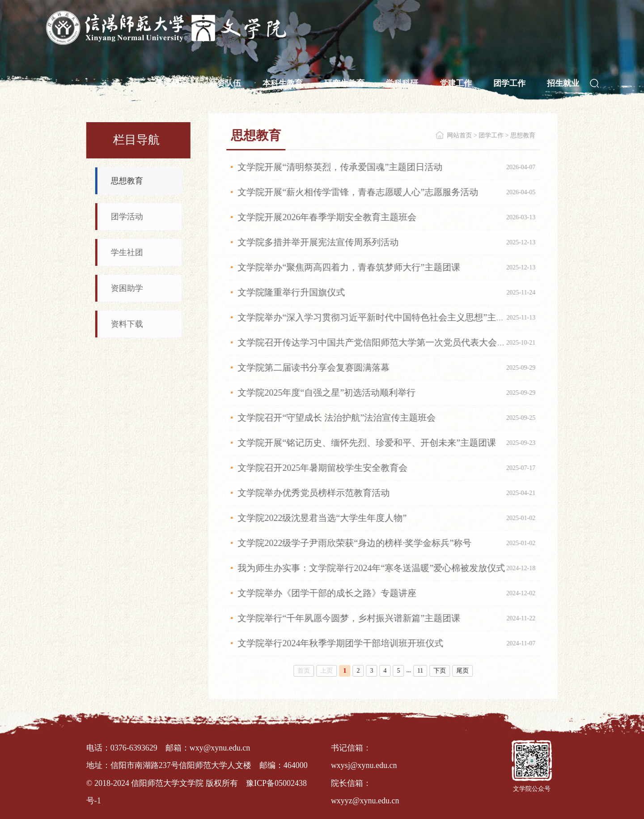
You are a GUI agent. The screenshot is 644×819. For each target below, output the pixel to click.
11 (421, 671)
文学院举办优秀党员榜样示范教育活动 (314, 493)
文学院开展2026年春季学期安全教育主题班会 (327, 217)
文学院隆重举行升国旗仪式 (292, 292)
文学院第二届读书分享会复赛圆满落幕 (314, 367)
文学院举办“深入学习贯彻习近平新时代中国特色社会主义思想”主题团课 (381, 317)
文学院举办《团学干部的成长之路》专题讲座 (327, 593)
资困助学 (127, 288)
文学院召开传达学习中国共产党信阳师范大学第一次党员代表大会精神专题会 (390, 342)
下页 (440, 671)
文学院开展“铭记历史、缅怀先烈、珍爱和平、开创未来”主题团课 (367, 443)
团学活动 (127, 217)
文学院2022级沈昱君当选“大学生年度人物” (322, 518)
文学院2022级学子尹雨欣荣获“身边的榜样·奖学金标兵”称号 (355, 543)
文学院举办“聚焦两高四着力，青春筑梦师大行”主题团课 (349, 267)
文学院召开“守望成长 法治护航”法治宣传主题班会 (337, 418)
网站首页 (460, 135)
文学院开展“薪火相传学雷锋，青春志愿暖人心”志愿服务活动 (358, 192)
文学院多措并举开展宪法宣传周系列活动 (318, 242)
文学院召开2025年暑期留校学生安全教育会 (323, 468)
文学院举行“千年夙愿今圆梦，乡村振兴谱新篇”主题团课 (349, 618)
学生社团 (127, 252)
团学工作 (491, 135)
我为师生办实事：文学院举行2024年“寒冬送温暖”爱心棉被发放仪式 (372, 568)
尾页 (463, 671)
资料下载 (127, 324)
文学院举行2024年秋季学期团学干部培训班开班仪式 (341, 643)
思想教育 (127, 181)
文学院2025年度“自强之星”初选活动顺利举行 (327, 392)
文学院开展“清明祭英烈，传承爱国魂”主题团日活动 (340, 167)
